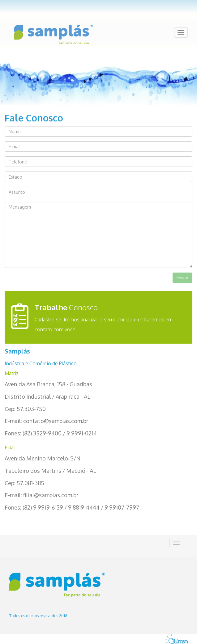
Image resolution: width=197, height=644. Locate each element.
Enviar (182, 278)
